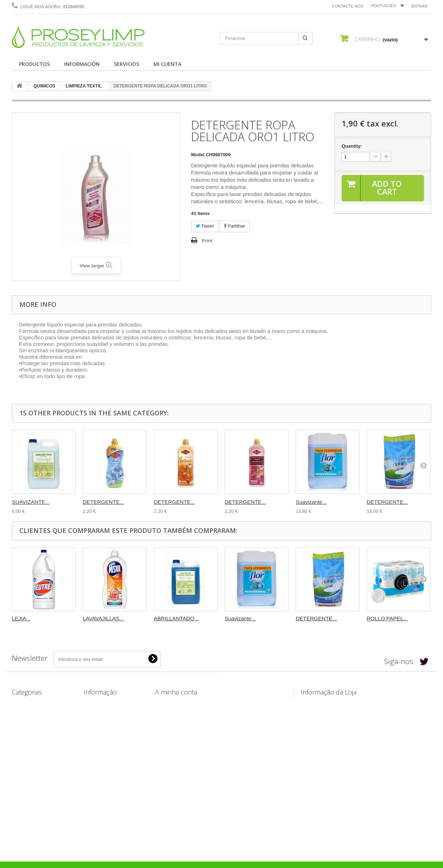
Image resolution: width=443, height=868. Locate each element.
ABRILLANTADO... (176, 618)
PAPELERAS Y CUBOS (37, 732)
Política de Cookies (105, 760)
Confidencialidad (102, 741)
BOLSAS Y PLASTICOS (38, 741)
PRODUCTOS (34, 64)
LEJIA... (21, 618)
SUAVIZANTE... (31, 502)
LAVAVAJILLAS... (103, 618)
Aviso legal (96, 722)
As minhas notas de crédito (186, 722)
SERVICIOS (127, 64)
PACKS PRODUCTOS (35, 791)
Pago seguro (98, 750)
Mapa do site (98, 769)
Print (207, 241)
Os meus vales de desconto (186, 750)
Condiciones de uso (106, 732)
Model (198, 155)
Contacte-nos (347, 6)
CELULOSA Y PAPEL (35, 713)
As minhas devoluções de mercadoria (197, 713)
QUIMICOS (45, 86)
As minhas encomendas (182, 704)
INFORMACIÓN (82, 64)
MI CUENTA (167, 64)
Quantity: (352, 146)
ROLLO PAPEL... (387, 618)
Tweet (205, 226)
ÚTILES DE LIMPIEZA (35, 722)
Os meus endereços (177, 732)
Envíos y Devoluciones (109, 713)
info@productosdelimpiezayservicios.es (369, 732)
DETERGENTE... (103, 502)
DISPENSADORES (32, 766)
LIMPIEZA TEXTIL (84, 86)
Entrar (420, 6)
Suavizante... (311, 502)
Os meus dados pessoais (183, 741)
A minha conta (176, 692)
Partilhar (235, 226)
